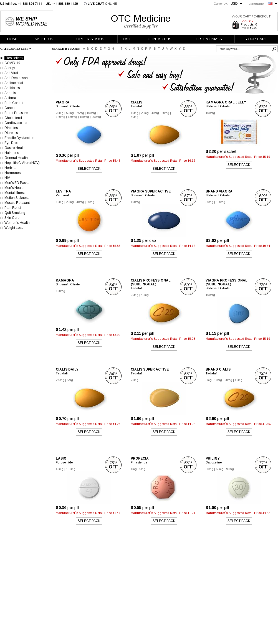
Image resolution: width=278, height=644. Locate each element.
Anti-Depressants (17, 78)
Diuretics (11, 133)
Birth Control (14, 103)
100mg (91, 113)
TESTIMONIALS (209, 39)
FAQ (127, 39)
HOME (13, 39)
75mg (80, 113)
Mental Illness (15, 193)
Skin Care (12, 218)
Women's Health (17, 223)
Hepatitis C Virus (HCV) (22, 163)
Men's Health (14, 188)
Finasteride (139, 462)
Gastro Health (15, 148)
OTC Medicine (141, 18)
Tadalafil (137, 106)
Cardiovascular (16, 123)
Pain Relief (13, 208)
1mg (134, 469)
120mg (60, 117)
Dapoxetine (214, 462)
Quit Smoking (15, 213)
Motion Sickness (17, 198)
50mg (70, 113)
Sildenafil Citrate (68, 106)
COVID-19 (12, 63)
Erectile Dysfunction (19, 138)
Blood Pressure (16, 113)
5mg (70, 380)
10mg (135, 113)
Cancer (10, 108)
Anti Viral (11, 73)
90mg (230, 469)
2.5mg (60, 380)
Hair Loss (12, 153)
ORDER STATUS (90, 39)
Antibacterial (14, 83)
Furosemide (64, 462)
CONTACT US (160, 39)
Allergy (10, 68)
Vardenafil (63, 195)
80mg (135, 117)
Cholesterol (13, 118)
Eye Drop (11, 143)
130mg (72, 117)
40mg (155, 113)
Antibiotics (12, 88)
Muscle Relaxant (17, 203)
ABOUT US (44, 39)
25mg (60, 113)
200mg (96, 117)
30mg (209, 469)
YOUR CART (256, 39)
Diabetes (11, 128)
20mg (145, 113)
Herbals (10, 168)
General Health (16, 158)
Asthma (10, 98)
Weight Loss (14, 228)
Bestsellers (14, 58)
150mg (84, 117)
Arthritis (10, 93)
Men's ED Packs (17, 183)
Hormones (12, 173)
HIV (7, 178)
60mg (165, 113)
